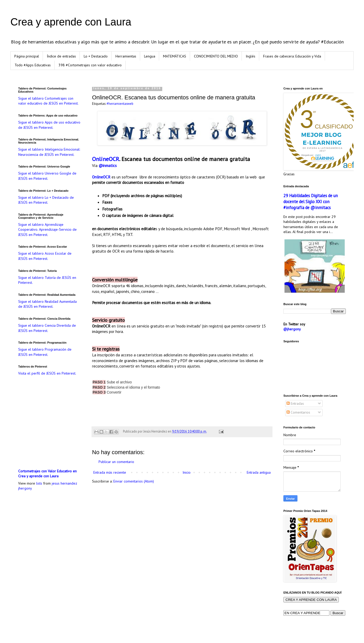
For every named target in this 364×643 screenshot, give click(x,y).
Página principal (27, 56)
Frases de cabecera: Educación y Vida (292, 56)
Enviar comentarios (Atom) (134, 481)
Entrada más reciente (110, 472)
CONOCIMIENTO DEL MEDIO (216, 56)
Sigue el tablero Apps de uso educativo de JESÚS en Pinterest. (49, 125)
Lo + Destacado (96, 56)
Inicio (187, 472)
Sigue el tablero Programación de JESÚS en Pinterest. (45, 352)
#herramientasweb (120, 104)
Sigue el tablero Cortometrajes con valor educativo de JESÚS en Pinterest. (48, 101)
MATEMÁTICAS (175, 56)
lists (39, 483)
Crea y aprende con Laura (71, 22)
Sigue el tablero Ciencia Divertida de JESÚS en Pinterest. (47, 328)
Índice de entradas (61, 56)
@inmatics (108, 165)
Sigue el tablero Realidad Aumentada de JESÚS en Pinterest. (47, 304)
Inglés (251, 56)
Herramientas (126, 56)
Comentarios (298, 412)
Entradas (295, 403)
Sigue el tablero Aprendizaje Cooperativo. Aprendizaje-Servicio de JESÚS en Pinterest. (47, 230)
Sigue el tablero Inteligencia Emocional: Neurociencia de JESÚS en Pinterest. (49, 152)
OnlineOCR (106, 159)
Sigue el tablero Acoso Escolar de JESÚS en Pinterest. (45, 256)
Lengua (150, 56)
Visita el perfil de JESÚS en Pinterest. (47, 373)
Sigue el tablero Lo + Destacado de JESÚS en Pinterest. (46, 200)
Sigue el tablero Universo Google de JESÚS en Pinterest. (47, 176)
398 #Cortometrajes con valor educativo (90, 65)
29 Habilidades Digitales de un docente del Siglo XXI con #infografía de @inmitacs (311, 202)
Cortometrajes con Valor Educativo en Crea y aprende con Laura (47, 474)
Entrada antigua (259, 472)
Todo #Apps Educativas (33, 65)
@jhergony (292, 329)
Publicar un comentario (116, 462)
